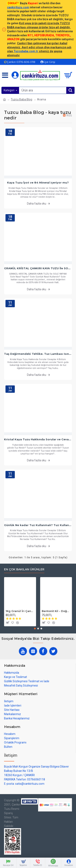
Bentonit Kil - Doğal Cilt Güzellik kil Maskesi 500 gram (56, 611)
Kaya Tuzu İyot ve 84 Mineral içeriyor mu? (38, 183)
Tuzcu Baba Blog (21, 99)
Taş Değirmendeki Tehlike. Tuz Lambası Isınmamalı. (38, 354)
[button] (35, 629)
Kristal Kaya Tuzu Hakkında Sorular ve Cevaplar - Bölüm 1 (38, 439)
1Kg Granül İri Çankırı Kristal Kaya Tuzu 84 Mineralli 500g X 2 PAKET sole (20, 611)
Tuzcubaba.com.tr (26, 51)
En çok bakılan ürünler (24, 569)
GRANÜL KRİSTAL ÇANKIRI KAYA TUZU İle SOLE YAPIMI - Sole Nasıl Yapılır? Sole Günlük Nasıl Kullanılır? (38, 268)
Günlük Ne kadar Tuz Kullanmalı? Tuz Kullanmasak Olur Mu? (38, 525)
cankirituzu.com (18, 7)
